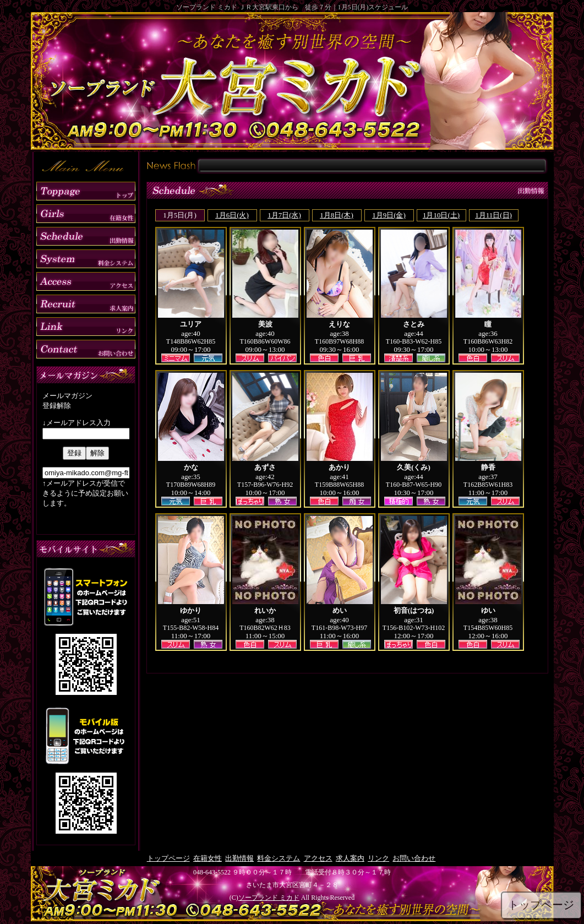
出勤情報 (239, 858)
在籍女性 (208, 858)
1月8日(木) (337, 215)
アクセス (318, 858)
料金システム (279, 858)
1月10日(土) (441, 215)
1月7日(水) (284, 215)
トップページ (168, 858)
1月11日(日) (493, 215)
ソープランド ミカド (269, 898)
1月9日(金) (389, 215)
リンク (378, 858)
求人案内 (350, 858)
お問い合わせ (414, 858)
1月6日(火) (232, 215)
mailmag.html (86, 454)
